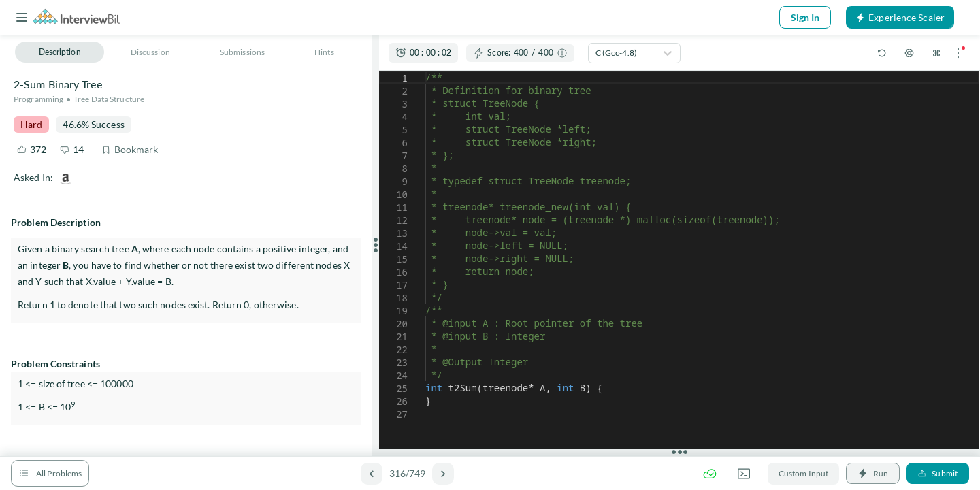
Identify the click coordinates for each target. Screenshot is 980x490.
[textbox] (426, 71)
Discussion (150, 52)
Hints (324, 52)
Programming (38, 99)
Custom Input (803, 473)
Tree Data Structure (109, 99)
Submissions (242, 52)
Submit (938, 473)
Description (60, 52)
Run (873, 473)
